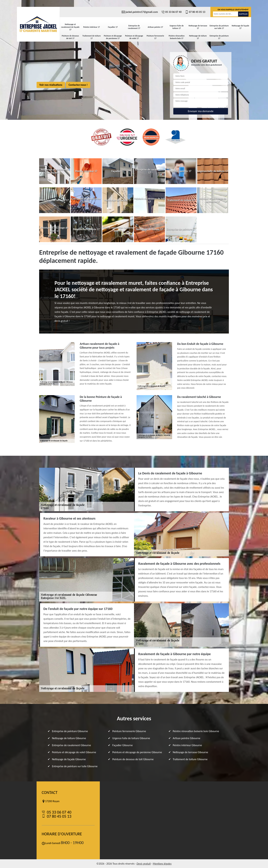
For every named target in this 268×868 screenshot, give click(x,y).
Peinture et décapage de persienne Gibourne (137, 752)
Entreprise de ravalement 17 (134, 27)
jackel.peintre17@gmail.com (140, 12)
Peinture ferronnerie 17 (155, 37)
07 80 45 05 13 (195, 12)
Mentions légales (162, 864)
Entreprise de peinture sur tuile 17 (219, 27)
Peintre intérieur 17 (92, 27)
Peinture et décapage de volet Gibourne (74, 752)
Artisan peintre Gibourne (187, 738)
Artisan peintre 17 (155, 27)
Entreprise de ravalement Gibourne (71, 745)
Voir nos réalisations (51, 85)
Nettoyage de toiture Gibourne (69, 738)
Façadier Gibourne (122, 745)
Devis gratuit (144, 864)
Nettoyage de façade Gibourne (69, 759)
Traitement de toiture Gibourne (190, 759)
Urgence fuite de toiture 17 (177, 27)
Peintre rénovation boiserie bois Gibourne (196, 731)
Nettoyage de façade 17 (240, 27)
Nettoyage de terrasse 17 (198, 27)
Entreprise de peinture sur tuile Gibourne (75, 766)
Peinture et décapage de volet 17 (134, 37)
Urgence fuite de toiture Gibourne (131, 738)
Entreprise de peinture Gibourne (70, 731)
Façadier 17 (113, 27)
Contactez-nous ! (78, 85)
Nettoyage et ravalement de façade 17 (70, 27)
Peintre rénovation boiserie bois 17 (177, 37)
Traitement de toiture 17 (92, 37)
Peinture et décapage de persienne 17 (113, 37)
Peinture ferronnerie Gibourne (129, 731)
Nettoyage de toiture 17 (198, 37)
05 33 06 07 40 (172, 12)
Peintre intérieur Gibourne (187, 745)
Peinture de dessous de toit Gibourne (133, 759)
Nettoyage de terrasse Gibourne (190, 752)
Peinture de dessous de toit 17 (70, 37)
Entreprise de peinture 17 (219, 37)
